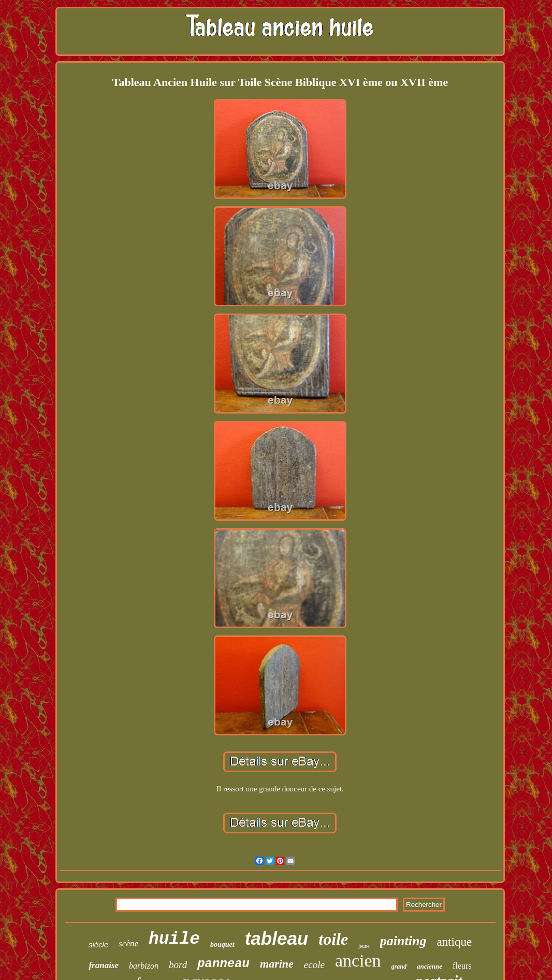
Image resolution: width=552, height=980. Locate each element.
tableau (277, 938)
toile (333, 939)
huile (174, 939)
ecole (314, 965)
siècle (98, 945)
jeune (364, 946)
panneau (223, 964)
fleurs (462, 966)
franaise (104, 965)
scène (128, 943)
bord (178, 965)
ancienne (430, 966)
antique (454, 942)
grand (399, 967)
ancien (358, 961)
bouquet (222, 945)
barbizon (144, 966)
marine (277, 964)
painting (403, 941)
